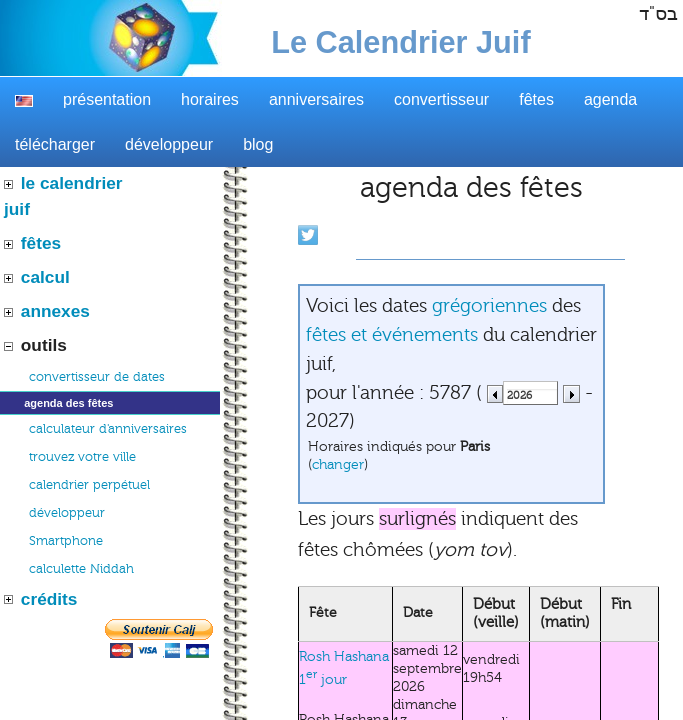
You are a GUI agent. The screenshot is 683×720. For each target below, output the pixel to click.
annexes (55, 311)
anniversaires (316, 99)
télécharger (55, 144)
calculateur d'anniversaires (108, 429)
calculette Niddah (81, 569)
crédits (49, 599)
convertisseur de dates (97, 377)
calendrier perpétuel (89, 485)
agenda (610, 99)
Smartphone (66, 541)
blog (258, 144)
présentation (107, 99)
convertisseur (441, 99)
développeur (169, 144)
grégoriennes (489, 306)
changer (338, 465)
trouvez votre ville (82, 457)
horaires (210, 99)
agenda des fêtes (68, 403)
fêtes (536, 99)
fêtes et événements (392, 335)
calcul (45, 277)
